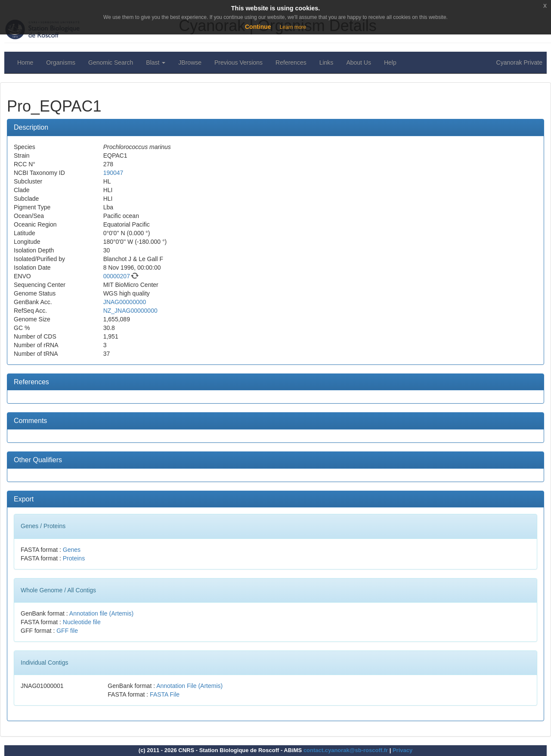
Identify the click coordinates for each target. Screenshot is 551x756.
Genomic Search (111, 62)
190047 (113, 173)
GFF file (67, 631)
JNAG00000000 (125, 302)
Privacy (402, 750)
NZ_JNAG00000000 (130, 311)
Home (25, 62)
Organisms (61, 62)
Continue (258, 27)
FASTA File (165, 694)
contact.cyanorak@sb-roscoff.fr (346, 750)
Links (327, 62)
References (291, 62)
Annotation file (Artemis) (101, 613)
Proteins (74, 558)
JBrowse (190, 62)
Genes (72, 550)
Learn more (293, 27)
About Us (359, 62)
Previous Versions (238, 62)
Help (390, 62)
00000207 (117, 276)
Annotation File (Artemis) (189, 686)
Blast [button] (156, 62)
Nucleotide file (82, 622)
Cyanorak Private (519, 62)
